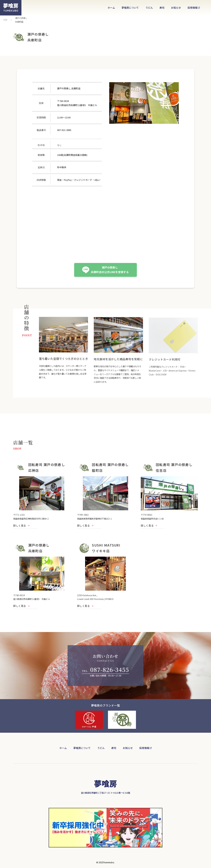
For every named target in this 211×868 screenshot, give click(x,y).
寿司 (162, 8)
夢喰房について (130, 8)
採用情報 (192, 8)
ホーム (111, 8)
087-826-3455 (110, 670)
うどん (149, 8)
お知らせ (176, 8)
